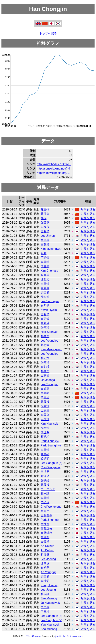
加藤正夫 (46, 528)
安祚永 (45, 227)
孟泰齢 (45, 393)
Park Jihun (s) (50, 441)
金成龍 (45, 389)
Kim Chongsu (49, 271)
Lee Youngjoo (49, 341)
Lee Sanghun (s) (51, 463)
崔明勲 (45, 306)
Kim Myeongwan (51, 249)
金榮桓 (45, 542)
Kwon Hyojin (49, 310)
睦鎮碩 (45, 454)
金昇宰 (45, 415)
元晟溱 (45, 402)
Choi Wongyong (51, 467)
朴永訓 (45, 494)
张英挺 (45, 223)
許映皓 (45, 480)
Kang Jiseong (49, 585)
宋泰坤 (45, 611)
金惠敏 (45, 319)
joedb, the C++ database (69, 636)
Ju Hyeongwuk (50, 603)
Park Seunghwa (51, 445)
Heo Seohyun (49, 332)
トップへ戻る (48, 33)
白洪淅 (45, 537)
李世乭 (45, 432)
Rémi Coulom (33, 636)
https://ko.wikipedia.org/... (53, 173)
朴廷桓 (45, 437)
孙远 (44, 218)
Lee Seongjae (50, 301)
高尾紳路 (46, 533)
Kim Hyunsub (49, 424)
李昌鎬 (45, 240)
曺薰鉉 (45, 244)
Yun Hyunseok (50, 625)
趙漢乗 (45, 476)
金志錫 (45, 410)
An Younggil (48, 572)
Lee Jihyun (48, 236)
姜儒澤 (45, 419)
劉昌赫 (45, 293)
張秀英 (45, 275)
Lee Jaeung (48, 559)
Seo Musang (49, 598)
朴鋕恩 (45, 336)
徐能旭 (45, 279)
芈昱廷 (45, 397)
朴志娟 (45, 358)
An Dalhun (47, 546)
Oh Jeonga (48, 380)
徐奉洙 (45, 297)
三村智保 (46, 515)
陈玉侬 (45, 209)
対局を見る (88, 209)
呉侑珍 (45, 327)
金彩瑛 (45, 231)
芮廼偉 (45, 214)
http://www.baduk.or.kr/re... (54, 164)
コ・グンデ (48, 489)
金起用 (45, 511)
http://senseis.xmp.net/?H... (54, 169)
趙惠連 (45, 345)
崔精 (44, 253)
